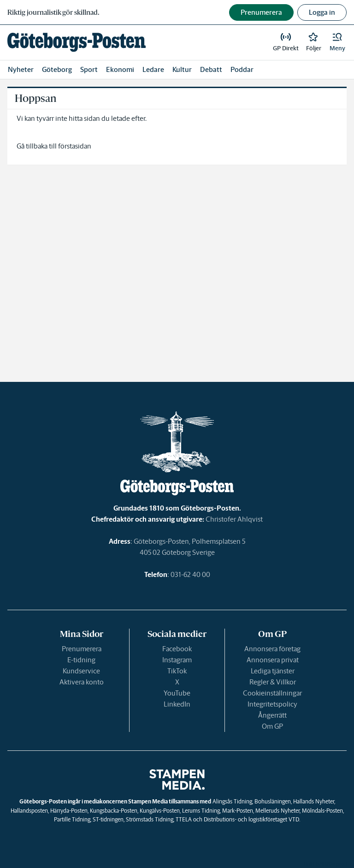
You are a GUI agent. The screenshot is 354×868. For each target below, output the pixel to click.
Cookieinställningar (272, 693)
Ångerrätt (272, 715)
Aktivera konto (82, 682)
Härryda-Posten (69, 811)
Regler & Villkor (273, 682)
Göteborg (57, 69)
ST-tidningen (108, 819)
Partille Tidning (72, 819)
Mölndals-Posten (322, 811)
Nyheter (21, 69)
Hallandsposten (29, 811)
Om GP (272, 726)
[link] (77, 42)
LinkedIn (177, 704)
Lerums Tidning (201, 811)
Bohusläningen (273, 801)
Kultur (182, 69)
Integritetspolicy (272, 704)
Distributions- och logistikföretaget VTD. (252, 819)
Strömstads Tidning (150, 819)
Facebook (177, 649)
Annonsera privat (273, 660)
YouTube (177, 693)
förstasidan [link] (75, 146)
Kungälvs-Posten (160, 811)
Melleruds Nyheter (277, 811)
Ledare (153, 69)
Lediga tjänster (273, 671)
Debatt (211, 69)
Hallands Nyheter (314, 801)
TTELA (184, 819)
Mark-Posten (238, 811)
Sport (89, 69)
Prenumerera (82, 649)
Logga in (322, 12)
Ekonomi (120, 69)
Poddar (242, 69)
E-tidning (81, 660)
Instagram (177, 660)
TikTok (177, 671)
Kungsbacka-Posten (114, 811)
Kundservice (81, 671)
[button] (337, 42)
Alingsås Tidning (232, 801)
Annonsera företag (272, 649)
